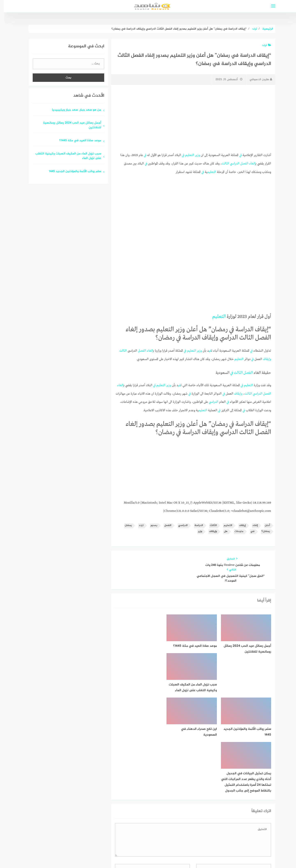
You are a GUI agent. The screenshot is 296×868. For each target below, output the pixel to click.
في (237, 155)
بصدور (150, 523)
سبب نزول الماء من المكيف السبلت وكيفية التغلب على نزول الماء (64, 156)
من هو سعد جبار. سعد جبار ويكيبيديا (73, 110)
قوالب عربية (131, 854)
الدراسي (231, 163)
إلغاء (248, 163)
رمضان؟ (262, 529)
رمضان (124, 523)
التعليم (186, 155)
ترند (263, 45)
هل (222, 529)
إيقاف (238, 523)
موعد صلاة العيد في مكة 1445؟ (76, 141)
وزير (194, 155)
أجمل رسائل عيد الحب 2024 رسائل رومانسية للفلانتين (68, 125)
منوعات (235, 529)
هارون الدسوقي (257, 79)
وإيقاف (263, 358)
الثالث (222, 163)
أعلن (263, 523)
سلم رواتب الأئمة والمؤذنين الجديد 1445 (71, 172)
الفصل (240, 163)
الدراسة (195, 523)
